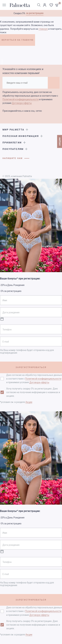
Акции (29, 402)
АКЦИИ (60, 142)
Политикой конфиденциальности (21, 99)
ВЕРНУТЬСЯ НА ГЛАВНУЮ (18, 40)
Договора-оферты (22, 103)
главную (43, 29)
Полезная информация (21, 136)
